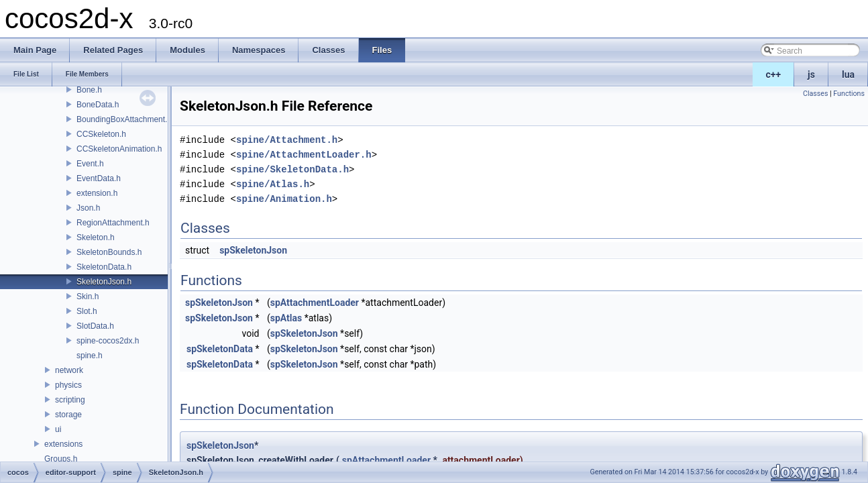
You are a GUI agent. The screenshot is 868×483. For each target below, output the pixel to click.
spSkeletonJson (253, 250)
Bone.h (89, 90)
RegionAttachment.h (113, 223)
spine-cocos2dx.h (108, 341)
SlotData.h (95, 326)
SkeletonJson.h (104, 282)
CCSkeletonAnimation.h (119, 149)
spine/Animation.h (284, 199)
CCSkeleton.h (101, 134)
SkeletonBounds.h (109, 252)
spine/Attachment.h (287, 140)
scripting (70, 400)
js (811, 74)
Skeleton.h (96, 237)
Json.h (88, 208)
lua (848, 74)
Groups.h (61, 459)
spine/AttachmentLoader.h (304, 155)
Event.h (90, 164)
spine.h (90, 356)
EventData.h (99, 178)
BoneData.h (98, 105)
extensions (63, 444)
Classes (815, 94)
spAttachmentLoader (315, 303)
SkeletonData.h (104, 267)
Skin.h (88, 297)
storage (68, 415)
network (69, 370)
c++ (774, 74)
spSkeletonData (220, 349)
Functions (849, 94)
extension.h (97, 193)
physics (68, 385)
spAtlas (286, 318)
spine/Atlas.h (273, 184)
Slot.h (87, 311)
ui (58, 429)
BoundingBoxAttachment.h (124, 119)
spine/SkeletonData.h (292, 169)
